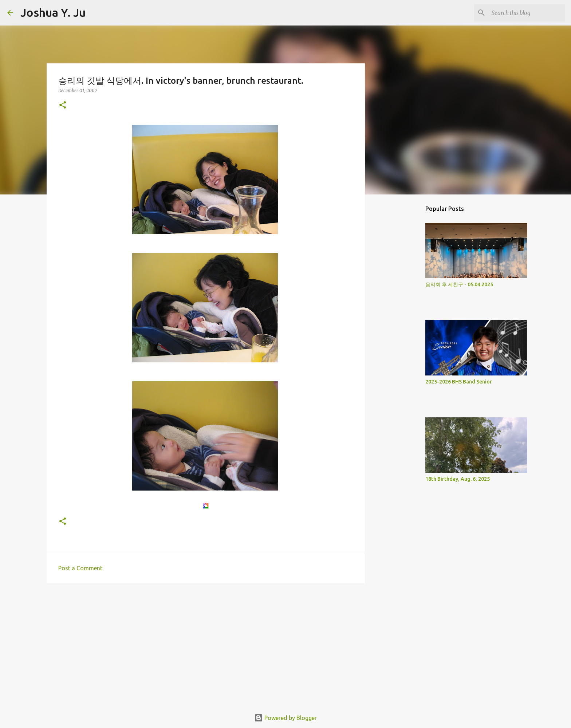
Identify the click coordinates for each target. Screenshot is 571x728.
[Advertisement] (206, 645)
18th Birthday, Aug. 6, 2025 (458, 479)
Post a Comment (80, 568)
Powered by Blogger (285, 718)
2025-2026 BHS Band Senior (459, 382)
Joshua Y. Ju (53, 12)
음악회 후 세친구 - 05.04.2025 (459, 284)
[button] (63, 105)
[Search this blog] (527, 13)
